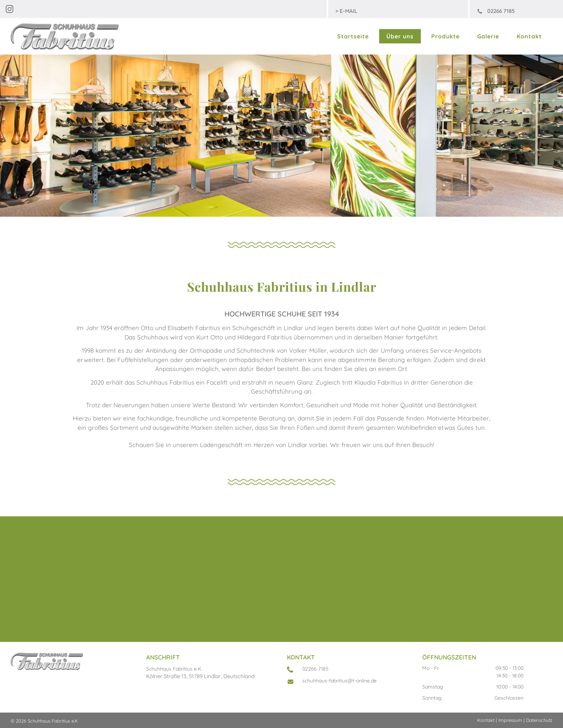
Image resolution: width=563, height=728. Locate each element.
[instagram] (9, 10)
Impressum (510, 720)
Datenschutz (539, 720)
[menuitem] (355, 36)
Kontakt (486, 720)
